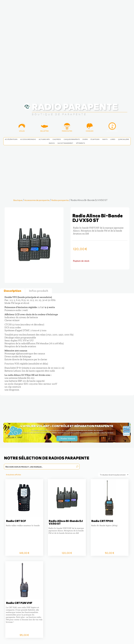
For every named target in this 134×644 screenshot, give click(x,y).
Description (13, 291)
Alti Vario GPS (44, 139)
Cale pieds (57, 139)
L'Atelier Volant (67, 438)
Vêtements (80, 143)
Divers (85, 139)
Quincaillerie (124, 139)
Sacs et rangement (65, 143)
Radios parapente (60, 200)
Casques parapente (72, 139)
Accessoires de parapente (37, 200)
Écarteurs (95, 139)
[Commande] (114, 475)
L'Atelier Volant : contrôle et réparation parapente (67, 426)
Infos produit (39, 291)
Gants (105, 139)
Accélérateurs (11, 139)
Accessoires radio (28, 139)
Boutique (18, 200)
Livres (113, 139)
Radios (52, 143)
